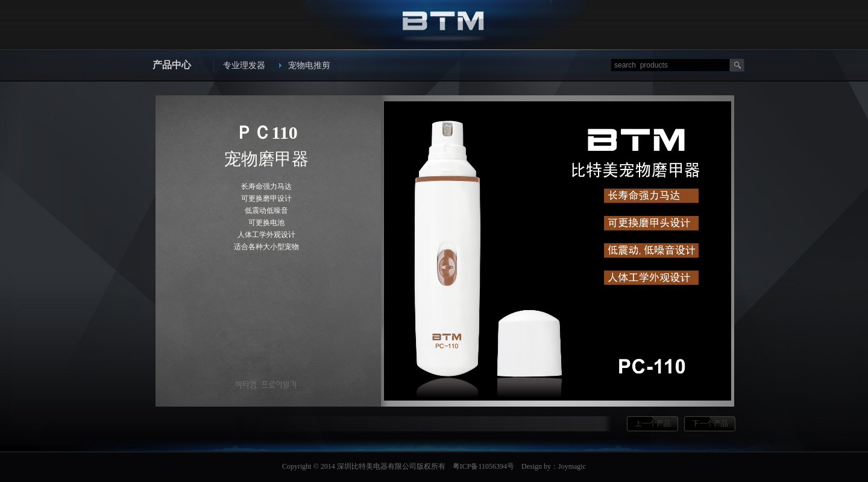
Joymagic (572, 466)
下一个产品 (710, 423)
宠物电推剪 (309, 65)
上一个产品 (653, 423)
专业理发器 (244, 65)
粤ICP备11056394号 (483, 466)
